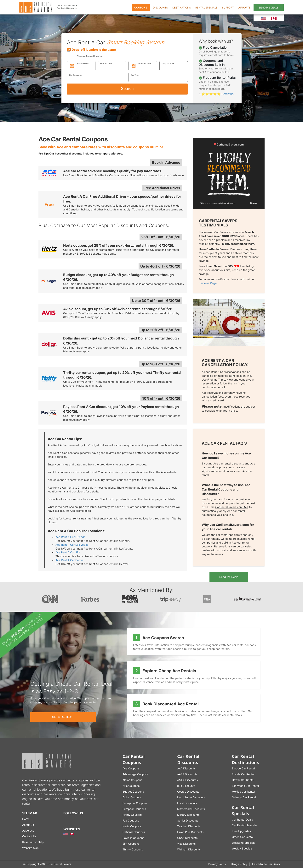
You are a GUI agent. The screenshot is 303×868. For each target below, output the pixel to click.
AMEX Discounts (187, 780)
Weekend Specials (243, 843)
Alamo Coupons (132, 780)
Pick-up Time (106, 64)
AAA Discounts (186, 768)
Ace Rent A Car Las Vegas (72, 545)
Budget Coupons (133, 792)
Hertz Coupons (132, 826)
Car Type (135, 75)
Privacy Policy (217, 864)
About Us (28, 825)
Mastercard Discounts (191, 809)
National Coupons (134, 832)
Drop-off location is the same (91, 50)
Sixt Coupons (131, 844)
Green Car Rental (243, 837)
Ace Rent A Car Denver (70, 560)
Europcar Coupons (134, 809)
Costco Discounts (188, 792)
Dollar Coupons (132, 797)
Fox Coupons (131, 820)
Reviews (227, 94)
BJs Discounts (186, 786)
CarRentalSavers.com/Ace (232, 507)
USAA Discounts (187, 838)
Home (26, 819)
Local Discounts (187, 803)
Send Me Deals (229, 577)
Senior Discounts (188, 820)
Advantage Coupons (135, 774)
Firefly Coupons (132, 815)
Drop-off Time (168, 64)
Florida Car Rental (243, 774)
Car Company (75, 75)
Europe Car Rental (243, 768)
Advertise (28, 830)
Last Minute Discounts (191, 797)
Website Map (30, 848)
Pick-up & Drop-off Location (90, 56)
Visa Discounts (186, 844)
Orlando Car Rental (244, 797)
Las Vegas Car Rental (245, 786)
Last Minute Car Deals (266, 864)
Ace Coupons (131, 768)
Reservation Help (33, 842)
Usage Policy (239, 864)
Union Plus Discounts (190, 832)
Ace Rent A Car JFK (68, 552)
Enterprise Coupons (135, 803)
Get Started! (62, 717)
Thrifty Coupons (133, 849)
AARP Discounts (187, 774)
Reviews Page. (208, 283)
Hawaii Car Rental (243, 780)
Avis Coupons (131, 786)
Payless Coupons (133, 838)
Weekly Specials (242, 848)
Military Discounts (188, 815)
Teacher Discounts (189, 826)
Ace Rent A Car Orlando (70, 537)
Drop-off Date (145, 64)
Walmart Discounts (189, 849)
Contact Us (29, 836)
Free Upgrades (241, 831)
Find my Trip (215, 380)
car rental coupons (75, 780)
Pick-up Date (83, 64)
